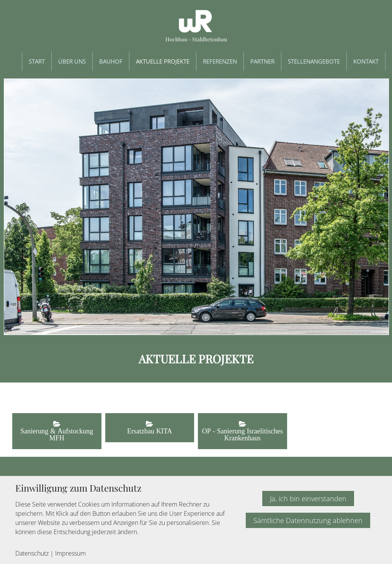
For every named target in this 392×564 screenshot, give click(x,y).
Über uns (72, 61)
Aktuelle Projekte (163, 61)
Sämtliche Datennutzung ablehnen (308, 520)
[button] (57, 431)
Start (37, 61)
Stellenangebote (314, 61)
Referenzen (220, 61)
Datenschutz (32, 553)
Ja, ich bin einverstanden (308, 499)
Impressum (70, 553)
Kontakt (366, 61)
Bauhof (111, 61)
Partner (262, 61)
